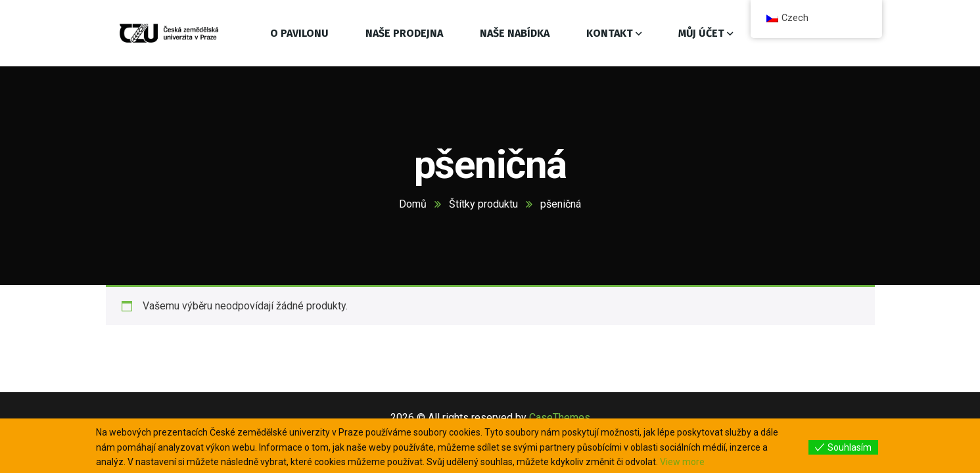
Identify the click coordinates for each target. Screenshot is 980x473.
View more (682, 462)
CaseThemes (560, 417)
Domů (413, 204)
